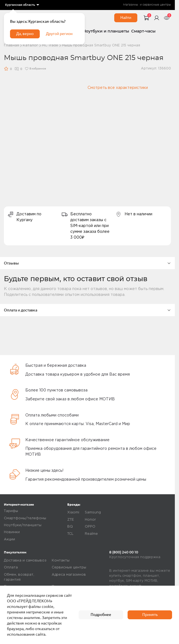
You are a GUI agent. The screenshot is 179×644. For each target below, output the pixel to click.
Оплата (11, 567)
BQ (70, 527)
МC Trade (50, 45)
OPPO (90, 527)
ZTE (71, 520)
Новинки (12, 532)
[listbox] (22, 5)
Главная (11, 45)
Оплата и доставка (87, 310)
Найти (126, 18)
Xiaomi (73, 512)
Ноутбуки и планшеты (106, 31)
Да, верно (25, 34)
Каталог (30, 45)
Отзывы (87, 263)
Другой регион (59, 34)
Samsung (93, 512)
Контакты (61, 561)
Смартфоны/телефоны (25, 518)
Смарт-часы (143, 31)
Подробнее (101, 615)
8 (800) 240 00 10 (124, 552)
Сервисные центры (69, 567)
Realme (91, 534)
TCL (70, 534)
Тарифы (11, 511)
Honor (90, 520)
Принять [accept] (150, 615)
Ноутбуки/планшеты (23, 525)
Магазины (131, 5)
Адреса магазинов (69, 575)
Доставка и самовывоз (25, 561)
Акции (9, 539)
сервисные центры (157, 5)
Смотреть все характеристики (118, 88)
